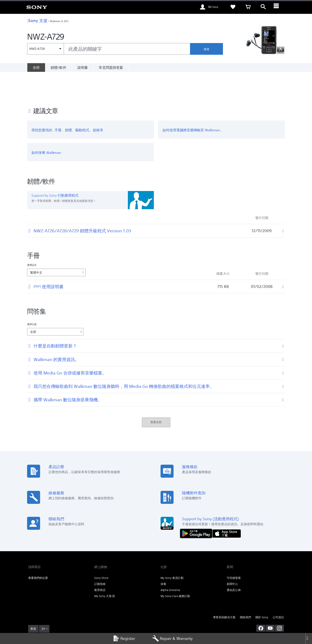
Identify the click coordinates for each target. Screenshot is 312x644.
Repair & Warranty (172, 639)
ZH (43, 600)
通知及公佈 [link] (234, 562)
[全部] (36, 67)
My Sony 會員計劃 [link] (172, 550)
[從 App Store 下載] (227, 505)
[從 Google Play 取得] (197, 505)
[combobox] (109, 49)
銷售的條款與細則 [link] (64, 620)
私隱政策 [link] (81, 620)
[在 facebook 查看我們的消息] (261, 600)
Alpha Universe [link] (170, 562)
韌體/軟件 (58, 67)
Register (124, 639)
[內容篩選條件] (45, 49)
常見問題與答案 (111, 67)
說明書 (83, 67)
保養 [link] (163, 556)
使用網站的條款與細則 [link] (40, 620)
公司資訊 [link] (278, 589)
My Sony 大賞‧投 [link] (105, 568)
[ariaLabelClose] (278, 7)
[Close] (309, 639)
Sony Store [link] (101, 550)
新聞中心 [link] (232, 556)
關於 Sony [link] (262, 589)
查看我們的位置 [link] (38, 550)
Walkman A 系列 (59, 21)
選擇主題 (32, 296)
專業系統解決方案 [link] (224, 589)
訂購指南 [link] (100, 556)
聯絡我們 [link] (245, 589)
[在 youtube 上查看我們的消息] (270, 600)
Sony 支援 (37, 20)
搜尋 (206, 49)
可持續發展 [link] (234, 550)
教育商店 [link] (100, 562)
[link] (37, 7)
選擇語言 (32, 237)
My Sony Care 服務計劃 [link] (175, 568)
